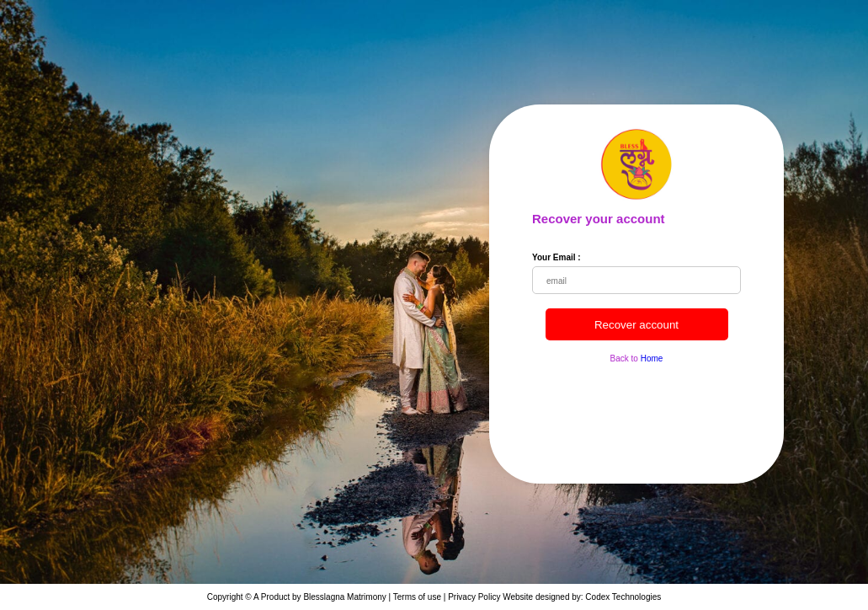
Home (652, 359)
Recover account (636, 325)
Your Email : (556, 257)
